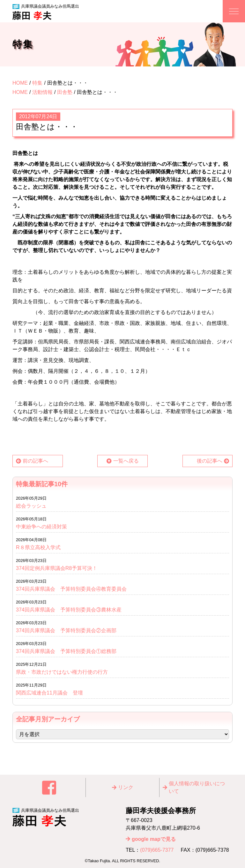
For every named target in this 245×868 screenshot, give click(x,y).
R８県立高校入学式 (41, 547)
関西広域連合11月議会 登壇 (49, 693)
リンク (126, 787)
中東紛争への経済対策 (41, 527)
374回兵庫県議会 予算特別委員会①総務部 (66, 651)
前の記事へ (35, 461)
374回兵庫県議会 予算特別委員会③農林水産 (69, 610)
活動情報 (42, 92)
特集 (37, 83)
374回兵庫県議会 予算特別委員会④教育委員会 (71, 589)
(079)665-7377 (157, 850)
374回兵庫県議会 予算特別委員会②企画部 (66, 630)
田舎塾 (65, 92)
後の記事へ (210, 461)
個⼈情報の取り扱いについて (197, 787)
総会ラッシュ (31, 506)
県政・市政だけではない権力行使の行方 (62, 672)
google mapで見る (154, 839)
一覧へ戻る (126, 461)
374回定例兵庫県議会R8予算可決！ (57, 568)
